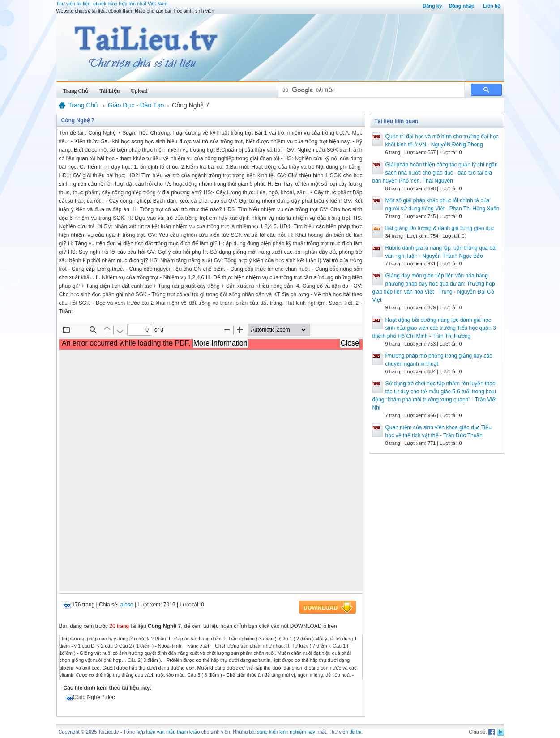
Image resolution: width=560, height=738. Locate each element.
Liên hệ (492, 6)
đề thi (355, 732)
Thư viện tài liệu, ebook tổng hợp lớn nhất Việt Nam (112, 4)
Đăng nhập (462, 6)
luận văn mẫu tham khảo (173, 732)
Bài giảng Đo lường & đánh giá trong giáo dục (440, 228)
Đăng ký (432, 6)
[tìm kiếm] (370, 90)
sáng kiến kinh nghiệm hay (286, 732)
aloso (127, 605)
